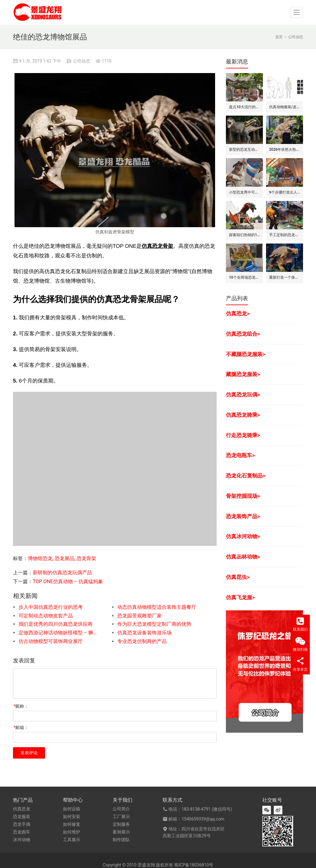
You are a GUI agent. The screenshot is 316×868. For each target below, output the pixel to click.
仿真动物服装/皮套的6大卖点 (285, 107)
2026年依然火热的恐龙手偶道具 (285, 149)
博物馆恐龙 (40, 558)
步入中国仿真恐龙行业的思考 (51, 607)
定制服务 (121, 824)
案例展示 (121, 832)
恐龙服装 (22, 817)
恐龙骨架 (86, 558)
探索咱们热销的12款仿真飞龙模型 (244, 235)
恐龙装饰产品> (243, 516)
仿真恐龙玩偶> (243, 395)
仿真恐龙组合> (243, 334)
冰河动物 (22, 840)
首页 (279, 37)
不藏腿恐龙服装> (246, 354)
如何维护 (72, 832)
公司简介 (121, 809)
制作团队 (121, 840)
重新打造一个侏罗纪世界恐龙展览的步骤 (285, 277)
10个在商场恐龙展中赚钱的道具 (244, 277)
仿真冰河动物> (243, 536)
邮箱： (21, 727)
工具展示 (72, 840)
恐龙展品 (64, 558)
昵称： (21, 706)
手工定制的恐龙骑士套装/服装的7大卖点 (285, 235)
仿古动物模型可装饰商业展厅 (51, 641)
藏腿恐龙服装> (243, 374)
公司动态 (81, 61)
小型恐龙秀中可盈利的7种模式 (244, 192)
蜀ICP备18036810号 (194, 865)
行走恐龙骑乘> (243, 435)
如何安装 (72, 817)
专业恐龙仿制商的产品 (142, 641)
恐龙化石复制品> (246, 476)
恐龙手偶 (22, 824)
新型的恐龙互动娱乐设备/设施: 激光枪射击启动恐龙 (244, 149)
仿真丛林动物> (243, 557)
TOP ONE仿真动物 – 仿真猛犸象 (68, 581)
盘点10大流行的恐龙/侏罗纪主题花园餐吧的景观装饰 (244, 107)
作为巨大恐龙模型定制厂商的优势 (154, 624)
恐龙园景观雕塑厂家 (139, 616)
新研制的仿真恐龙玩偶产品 (62, 573)
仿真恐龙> (238, 313)
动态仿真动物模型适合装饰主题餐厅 (157, 607)
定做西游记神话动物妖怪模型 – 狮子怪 (58, 633)
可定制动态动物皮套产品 (46, 616)
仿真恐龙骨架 (157, 246)
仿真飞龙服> (240, 597)
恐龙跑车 (22, 832)
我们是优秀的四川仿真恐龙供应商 (56, 624)
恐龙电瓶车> (240, 455)
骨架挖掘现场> (243, 496)
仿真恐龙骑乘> (243, 415)
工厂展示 (121, 817)
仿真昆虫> (238, 577)
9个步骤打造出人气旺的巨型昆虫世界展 (285, 192)
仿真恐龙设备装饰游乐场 (144, 633)
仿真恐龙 (22, 809)
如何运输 (72, 809)
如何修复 (72, 824)
